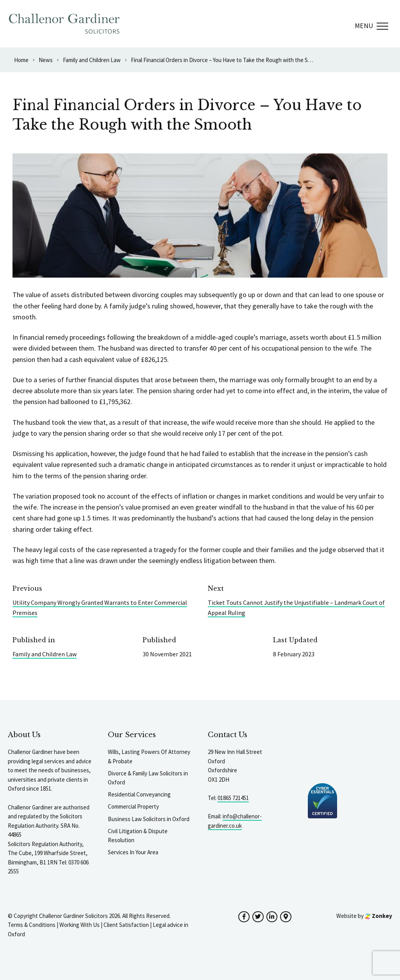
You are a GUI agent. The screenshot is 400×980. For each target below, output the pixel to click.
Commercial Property (133, 806)
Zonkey (379, 916)
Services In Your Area (133, 852)
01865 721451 (233, 798)
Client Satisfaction (126, 925)
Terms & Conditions (32, 925)
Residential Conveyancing (139, 794)
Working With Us (79, 925)
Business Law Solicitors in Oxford (149, 819)
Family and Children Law (45, 654)
